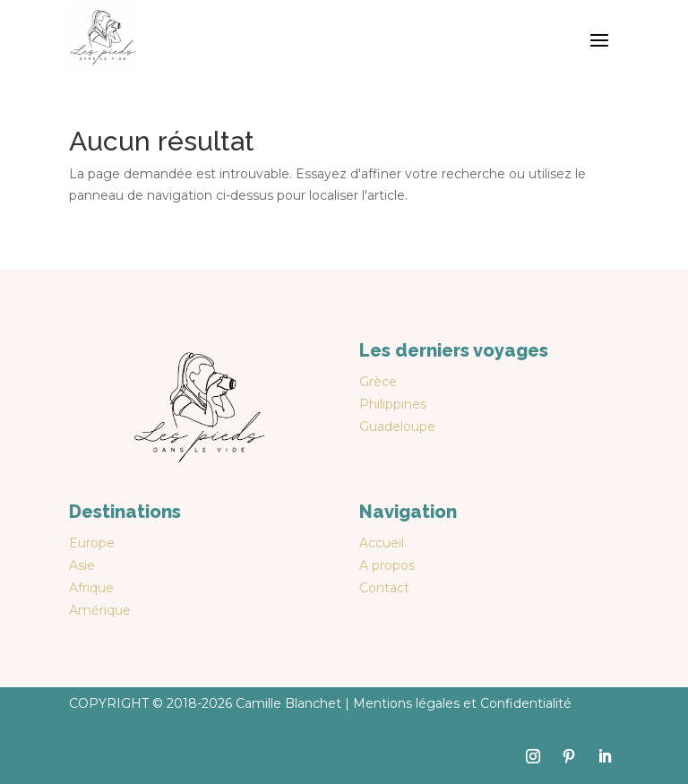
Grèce (378, 382)
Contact (384, 588)
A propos (387, 565)
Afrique (91, 588)
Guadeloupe (397, 426)
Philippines (393, 404)
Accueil (382, 543)
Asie (82, 565)
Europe (92, 543)
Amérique (100, 610)
